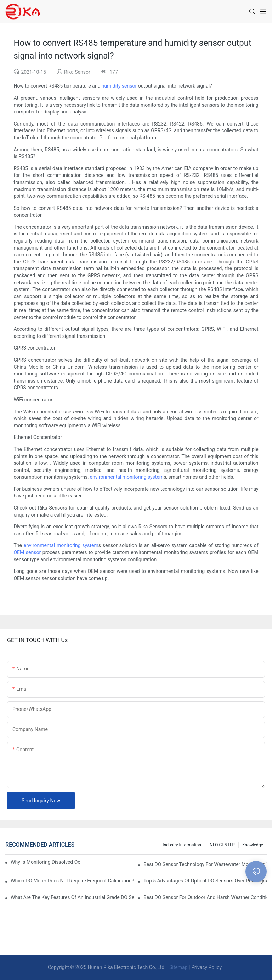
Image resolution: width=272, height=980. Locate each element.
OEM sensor (27, 552)
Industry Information (182, 845)
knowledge (253, 845)
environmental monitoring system (127, 477)
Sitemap (178, 967)
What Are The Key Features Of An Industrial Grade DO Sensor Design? (72, 897)
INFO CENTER (222, 845)
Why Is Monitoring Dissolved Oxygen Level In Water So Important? (46, 862)
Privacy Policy (206, 967)
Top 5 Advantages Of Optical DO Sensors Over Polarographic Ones (205, 881)
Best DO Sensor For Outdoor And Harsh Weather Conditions (205, 897)
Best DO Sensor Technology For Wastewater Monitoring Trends (205, 864)
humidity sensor (119, 86)
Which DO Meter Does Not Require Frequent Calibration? (72, 881)
